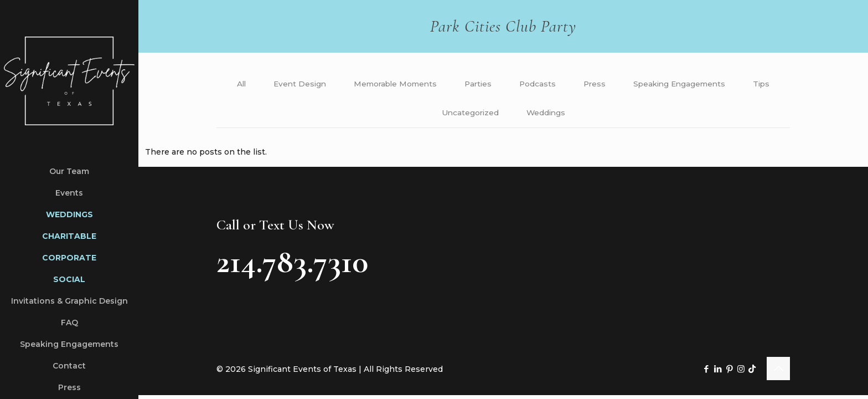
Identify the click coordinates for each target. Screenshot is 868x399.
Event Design (317, 84)
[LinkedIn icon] (718, 372)
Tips (426, 115)
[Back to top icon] (778, 371)
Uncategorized (492, 115)
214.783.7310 (292, 264)
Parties (500, 84)
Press (619, 84)
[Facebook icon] (706, 372)
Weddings (569, 115)
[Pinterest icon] (729, 372)
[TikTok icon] (752, 372)
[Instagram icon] (741, 372)
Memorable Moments (415, 84)
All (257, 84)
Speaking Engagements (706, 84)
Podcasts (561, 84)
